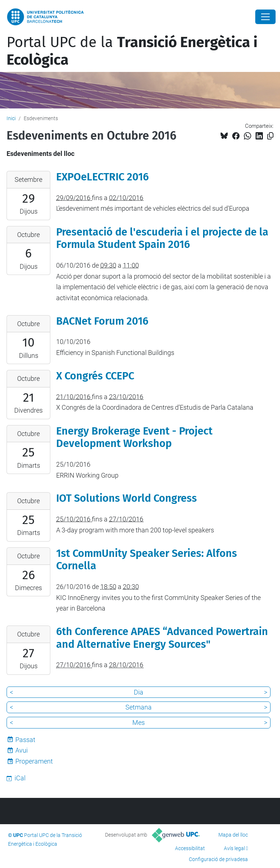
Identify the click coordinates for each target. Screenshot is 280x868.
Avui (22, 750)
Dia (139, 692)
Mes (139, 722)
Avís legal (234, 848)
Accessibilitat (190, 848)
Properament (34, 761)
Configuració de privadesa (218, 859)
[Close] (265, 17)
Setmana (139, 707)
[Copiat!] (270, 136)
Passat (25, 740)
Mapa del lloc (233, 835)
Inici (11, 118)
